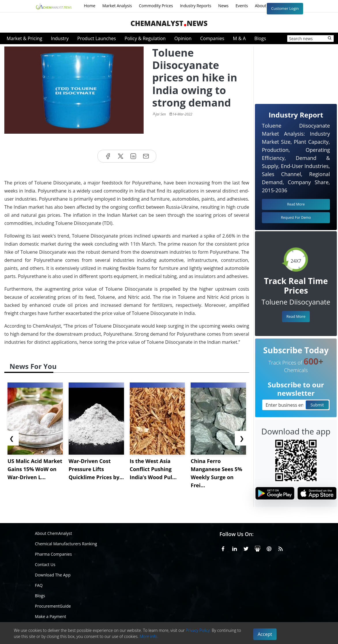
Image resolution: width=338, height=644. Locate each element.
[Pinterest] (269, 548)
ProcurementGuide (53, 606)
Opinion (183, 38)
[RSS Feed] (281, 548)
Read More (296, 316)
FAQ (39, 585)
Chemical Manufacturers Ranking (66, 544)
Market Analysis (117, 6)
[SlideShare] (258, 548)
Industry (60, 38)
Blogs (260, 38)
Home (90, 6)
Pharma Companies (53, 554)
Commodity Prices (156, 6)
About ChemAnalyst (53, 533)
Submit (317, 405)
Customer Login (285, 8)
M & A (239, 38)
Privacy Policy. (198, 630)
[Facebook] (223, 548)
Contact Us (45, 564)
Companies (212, 38)
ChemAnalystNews (169, 23)
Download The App (53, 575)
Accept (265, 634)
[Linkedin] (234, 548)
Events (242, 6)
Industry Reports (196, 6)
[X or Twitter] (246, 548)
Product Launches (97, 38)
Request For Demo (296, 218)
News (224, 6)
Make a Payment (50, 616)
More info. (149, 636)
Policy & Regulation (145, 38)
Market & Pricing (24, 38)
